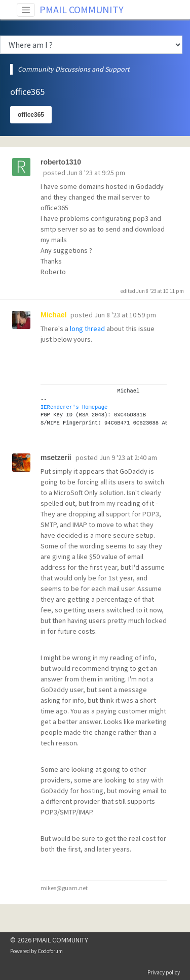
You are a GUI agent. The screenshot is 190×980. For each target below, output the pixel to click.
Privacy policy (164, 972)
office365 (31, 115)
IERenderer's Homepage (74, 407)
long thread (87, 329)
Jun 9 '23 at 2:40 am (128, 458)
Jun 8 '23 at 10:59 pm (125, 315)
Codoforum (50, 951)
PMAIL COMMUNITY (82, 9)
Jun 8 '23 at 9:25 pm (96, 173)
